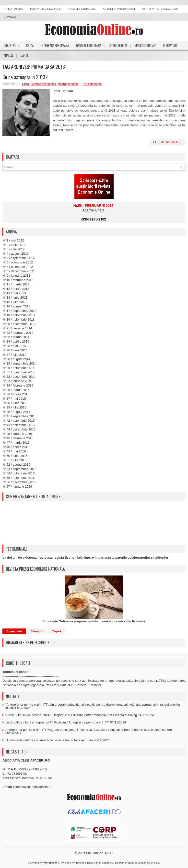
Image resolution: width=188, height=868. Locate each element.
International (118, 45)
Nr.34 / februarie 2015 (18, 385)
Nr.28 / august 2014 (16, 359)
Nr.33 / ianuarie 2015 (17, 381)
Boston (80, 863)
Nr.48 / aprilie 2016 (16, 447)
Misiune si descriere (46, 9)
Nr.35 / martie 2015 (16, 390)
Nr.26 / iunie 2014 (15, 350)
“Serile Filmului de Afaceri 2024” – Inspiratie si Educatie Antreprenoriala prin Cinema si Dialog (71, 715)
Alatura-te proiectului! (160, 9)
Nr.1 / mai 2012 (13, 240)
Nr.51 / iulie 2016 (14, 460)
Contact (10, 17)
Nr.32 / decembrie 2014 (19, 377)
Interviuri (170, 45)
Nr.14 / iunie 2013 (15, 298)
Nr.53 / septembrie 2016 (19, 469)
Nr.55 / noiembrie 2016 (19, 478)
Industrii (13, 44)
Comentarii (14, 631)
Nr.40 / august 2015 (16, 412)
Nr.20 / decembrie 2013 (19, 324)
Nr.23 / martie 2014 (16, 337)
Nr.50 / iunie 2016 (15, 456)
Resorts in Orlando (126, 863)
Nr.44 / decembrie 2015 (19, 429)
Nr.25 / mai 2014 (14, 346)
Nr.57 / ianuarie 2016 (17, 486)
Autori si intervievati (119, 9)
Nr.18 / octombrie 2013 (19, 315)
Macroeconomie (145, 45)
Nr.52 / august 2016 (16, 465)
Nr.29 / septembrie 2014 (19, 363)
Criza (30, 45)
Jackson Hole (152, 863)
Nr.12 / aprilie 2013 (16, 289)
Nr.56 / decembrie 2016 (19, 482)
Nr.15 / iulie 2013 (14, 302)
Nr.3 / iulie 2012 (13, 249)
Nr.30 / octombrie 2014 (19, 368)
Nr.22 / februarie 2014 (18, 333)
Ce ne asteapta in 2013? (25, 77)
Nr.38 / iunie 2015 (15, 403)
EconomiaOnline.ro (100, 853)
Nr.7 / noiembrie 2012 (18, 267)
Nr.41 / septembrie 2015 (19, 416)
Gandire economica (89, 45)
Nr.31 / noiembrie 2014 (19, 372)
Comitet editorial (82, 9)
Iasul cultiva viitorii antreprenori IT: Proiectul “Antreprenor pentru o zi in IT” (57, 722)
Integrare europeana (55, 45)
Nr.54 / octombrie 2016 (19, 473)
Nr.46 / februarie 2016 (18, 438)
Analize (8, 55)
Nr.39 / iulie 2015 (14, 407)
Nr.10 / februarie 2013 (18, 280)
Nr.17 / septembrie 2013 (19, 311)
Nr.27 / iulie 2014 (14, 355)
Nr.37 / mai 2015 (14, 399)
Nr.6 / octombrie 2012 (18, 262)
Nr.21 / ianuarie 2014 (17, 328)
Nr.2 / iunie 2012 (14, 245)
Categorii (37, 631)
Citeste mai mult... (168, 142)
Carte (24, 55)
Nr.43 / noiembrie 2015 (19, 425)
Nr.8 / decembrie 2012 (18, 271)
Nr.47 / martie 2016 (16, 443)
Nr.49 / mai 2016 (14, 451)
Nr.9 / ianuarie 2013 (16, 276)
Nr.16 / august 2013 (16, 306)
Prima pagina (13, 9)
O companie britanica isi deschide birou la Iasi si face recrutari (49, 740)
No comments (93, 84)
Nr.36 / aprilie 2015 (16, 394)
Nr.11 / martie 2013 (16, 284)
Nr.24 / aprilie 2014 (16, 341)
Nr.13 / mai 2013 (14, 293)
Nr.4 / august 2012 (15, 254)
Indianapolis (106, 863)
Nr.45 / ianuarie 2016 (17, 434)
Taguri (57, 631)
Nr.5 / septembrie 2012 (19, 258)
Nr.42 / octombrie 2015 (19, 421)
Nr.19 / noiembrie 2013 (19, 319)
